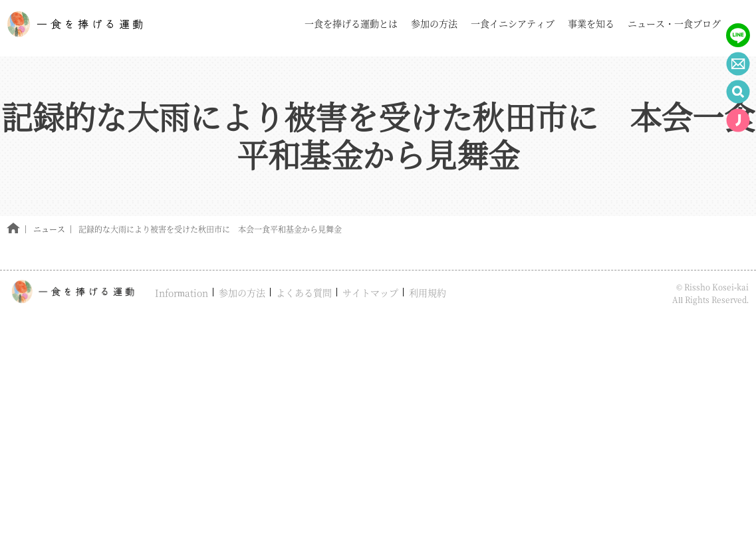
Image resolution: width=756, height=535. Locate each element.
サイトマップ (370, 292)
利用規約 (428, 292)
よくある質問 (304, 292)
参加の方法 (242, 292)
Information (182, 292)
